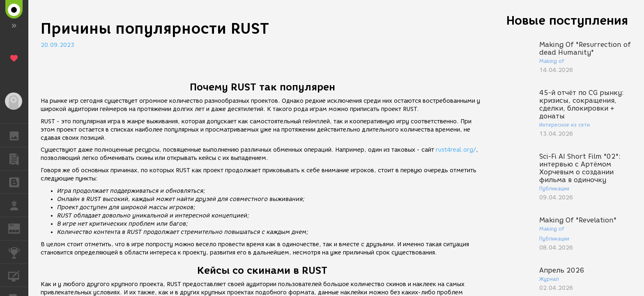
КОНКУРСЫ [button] (18, 252)
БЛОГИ (18, 182)
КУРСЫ (18, 275)
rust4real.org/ (456, 150)
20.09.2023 (57, 45)
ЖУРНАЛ (18, 228)
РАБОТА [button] (18, 205)
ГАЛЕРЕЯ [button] (18, 135)
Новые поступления (567, 20)
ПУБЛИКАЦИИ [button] (18, 159)
